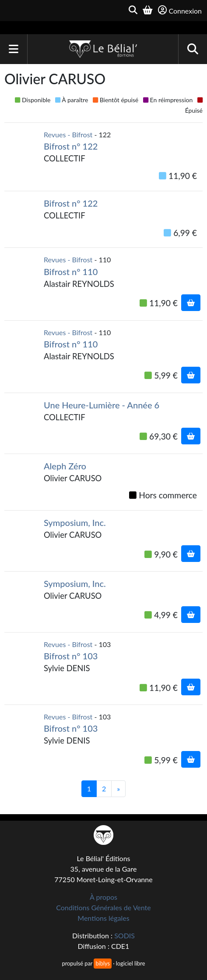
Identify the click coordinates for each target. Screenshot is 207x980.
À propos (103, 897)
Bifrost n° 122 (71, 146)
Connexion (180, 10)
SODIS (125, 935)
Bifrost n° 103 (71, 656)
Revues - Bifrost (68, 134)
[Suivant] (118, 789)
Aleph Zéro (65, 466)
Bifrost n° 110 (71, 272)
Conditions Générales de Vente (103, 907)
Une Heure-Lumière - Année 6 (102, 405)
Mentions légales (103, 918)
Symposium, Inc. (75, 522)
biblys (102, 963)
